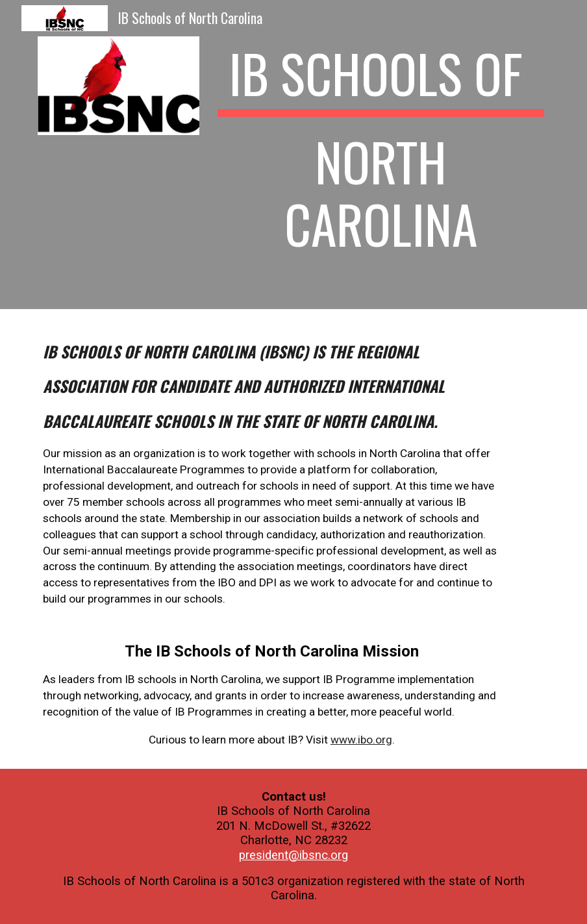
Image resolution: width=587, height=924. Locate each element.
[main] (381, 155)
